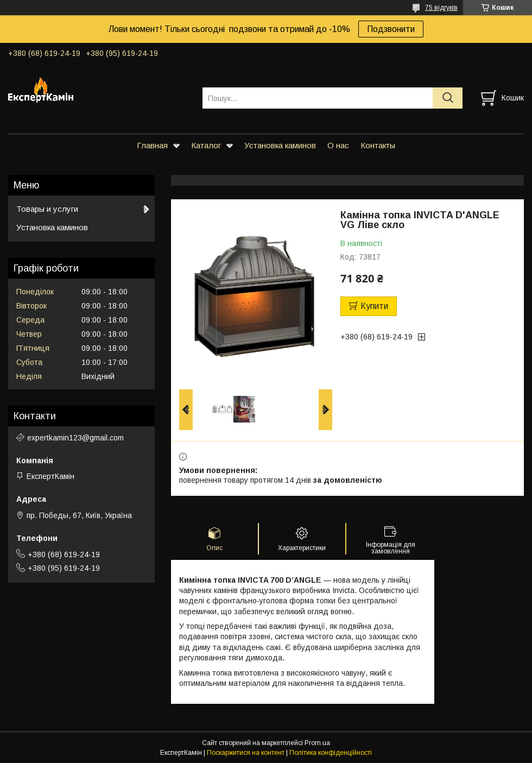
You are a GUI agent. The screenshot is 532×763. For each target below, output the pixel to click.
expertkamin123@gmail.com (75, 438)
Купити (374, 306)
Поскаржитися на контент (246, 753)
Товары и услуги (47, 209)
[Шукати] (448, 98)
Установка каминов (280, 145)
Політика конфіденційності (331, 753)
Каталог (206, 145)
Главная (152, 145)
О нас (338, 145)
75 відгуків (441, 8)
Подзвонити (391, 29)
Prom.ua (317, 743)
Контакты (378, 145)
